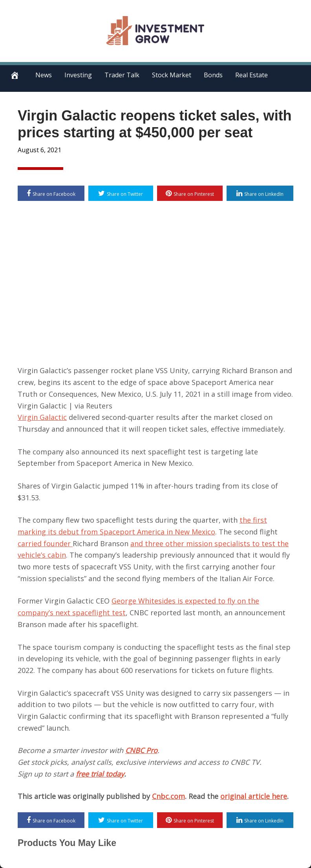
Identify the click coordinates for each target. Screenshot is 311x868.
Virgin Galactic (42, 417)
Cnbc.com (168, 796)
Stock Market (172, 75)
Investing (78, 75)
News (44, 75)
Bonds (213, 75)
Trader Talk (122, 75)
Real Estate (252, 75)
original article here (254, 796)
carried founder (45, 543)
